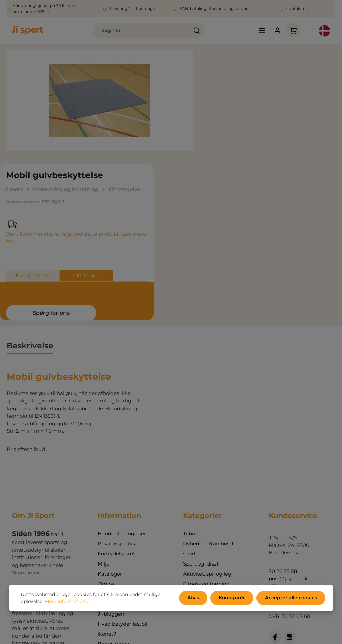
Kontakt (108, 487)
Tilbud (191, 427)
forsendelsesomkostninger (166, 627)
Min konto (110, 497)
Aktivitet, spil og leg (207, 467)
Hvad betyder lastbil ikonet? (122, 522)
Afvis (194, 598)
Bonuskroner (114, 537)
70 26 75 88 (283, 464)
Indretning (196, 497)
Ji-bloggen (111, 507)
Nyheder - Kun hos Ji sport (209, 442)
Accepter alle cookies (291, 598)
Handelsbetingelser (122, 427)
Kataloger (110, 467)
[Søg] (194, 31)
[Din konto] (276, 31)
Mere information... (67, 602)
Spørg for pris (249, 206)
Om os (106, 477)
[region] (100, 101)
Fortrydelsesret (116, 447)
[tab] (30, 239)
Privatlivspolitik (116, 437)
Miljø (103, 457)
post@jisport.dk (288, 471)
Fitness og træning (206, 477)
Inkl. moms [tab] (285, 169)
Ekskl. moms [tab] (232, 169)
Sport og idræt (201, 457)
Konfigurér (233, 598)
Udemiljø (194, 487)
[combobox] (139, 31)
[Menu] (260, 31)
